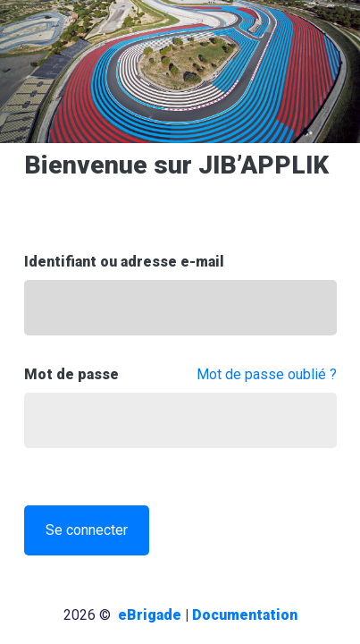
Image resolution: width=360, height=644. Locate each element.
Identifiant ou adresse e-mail (124, 262)
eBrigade (150, 615)
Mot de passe (71, 374)
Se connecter (87, 530)
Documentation (245, 615)
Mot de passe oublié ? (267, 374)
